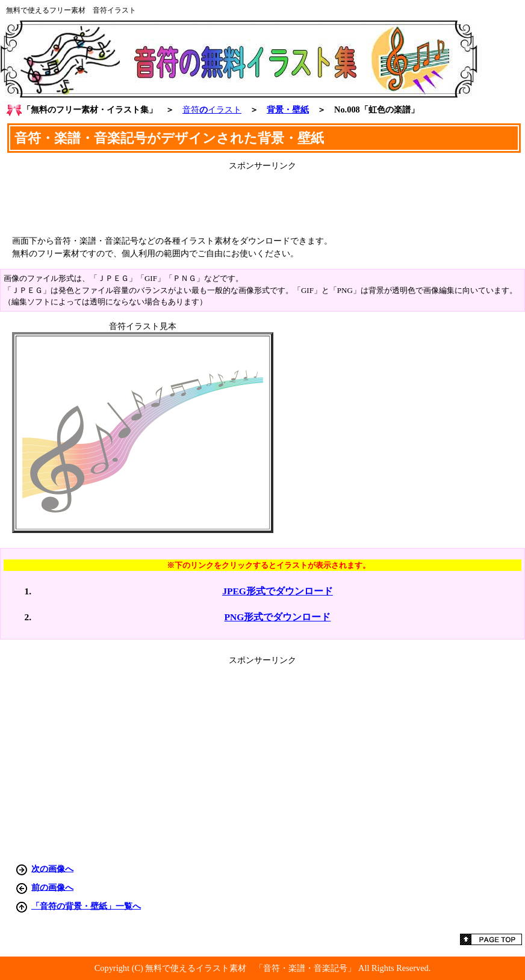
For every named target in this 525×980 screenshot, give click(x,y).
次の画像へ (52, 868)
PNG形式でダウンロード (278, 617)
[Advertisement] (262, 199)
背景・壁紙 (288, 109)
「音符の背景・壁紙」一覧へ (86, 905)
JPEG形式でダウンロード (278, 591)
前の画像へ (52, 887)
